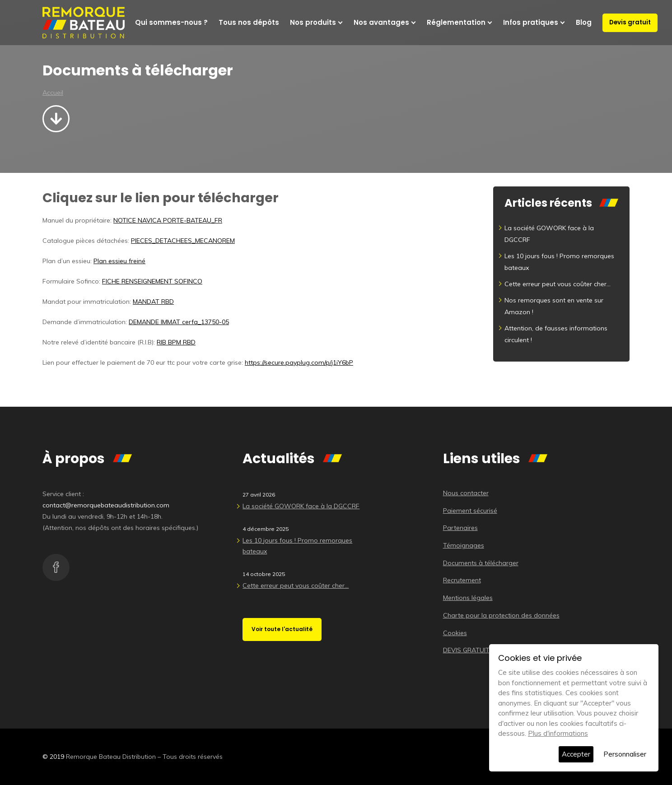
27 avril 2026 (259, 495)
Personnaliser (625, 754)
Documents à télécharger (481, 563)
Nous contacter (466, 493)
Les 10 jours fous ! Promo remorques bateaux (297, 546)
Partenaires (460, 528)
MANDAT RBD (153, 302)
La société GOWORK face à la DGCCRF (301, 506)
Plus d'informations (558, 733)
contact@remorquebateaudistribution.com (106, 505)
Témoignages (464, 545)
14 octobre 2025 (264, 574)
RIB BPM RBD (176, 342)
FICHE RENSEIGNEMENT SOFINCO (152, 281)
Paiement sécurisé (470, 511)
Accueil (53, 93)
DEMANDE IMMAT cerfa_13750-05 (179, 322)
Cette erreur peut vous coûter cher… (558, 284)
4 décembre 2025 (266, 529)
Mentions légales (468, 598)
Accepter (576, 754)
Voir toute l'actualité (282, 629)
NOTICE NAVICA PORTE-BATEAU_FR (168, 220)
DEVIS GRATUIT (466, 650)
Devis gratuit (630, 22)
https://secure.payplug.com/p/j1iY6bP (299, 362)
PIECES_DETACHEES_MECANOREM (183, 241)
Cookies (455, 633)
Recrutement (462, 580)
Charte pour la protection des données (501, 615)
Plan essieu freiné (119, 261)
